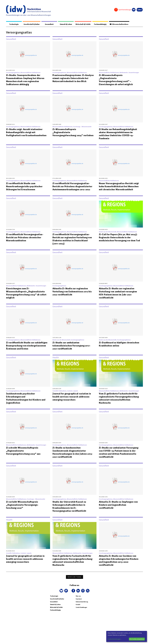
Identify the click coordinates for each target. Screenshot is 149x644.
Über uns (78, 599)
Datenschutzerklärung (82, 605)
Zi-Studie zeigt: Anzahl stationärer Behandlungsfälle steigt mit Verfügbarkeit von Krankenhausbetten (27, 132)
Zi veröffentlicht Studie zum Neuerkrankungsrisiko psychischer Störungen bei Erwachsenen (25, 186)
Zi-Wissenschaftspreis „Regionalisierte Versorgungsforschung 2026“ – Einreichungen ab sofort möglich (116, 80)
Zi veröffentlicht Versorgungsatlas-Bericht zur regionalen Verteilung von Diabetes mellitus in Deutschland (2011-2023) (73, 239)
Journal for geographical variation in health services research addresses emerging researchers (72, 400)
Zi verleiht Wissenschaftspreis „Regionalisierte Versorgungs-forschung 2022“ (23, 508)
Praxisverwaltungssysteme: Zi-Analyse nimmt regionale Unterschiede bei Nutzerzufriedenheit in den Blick (73, 80)
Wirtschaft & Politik (81, 24)
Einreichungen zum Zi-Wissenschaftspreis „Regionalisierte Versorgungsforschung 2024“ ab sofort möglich (26, 293)
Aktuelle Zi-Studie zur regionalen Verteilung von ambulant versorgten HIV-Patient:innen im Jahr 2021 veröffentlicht (118, 293)
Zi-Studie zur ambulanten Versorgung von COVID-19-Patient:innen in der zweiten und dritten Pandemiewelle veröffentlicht (119, 455)
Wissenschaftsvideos (118, 24)
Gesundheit (48, 24)
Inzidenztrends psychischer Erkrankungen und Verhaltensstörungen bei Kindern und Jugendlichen (26, 401)
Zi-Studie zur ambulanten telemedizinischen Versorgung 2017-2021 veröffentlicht (72, 346)
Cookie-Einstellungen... (115, 639)
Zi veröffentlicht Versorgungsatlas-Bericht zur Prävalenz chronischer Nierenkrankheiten (25, 238)
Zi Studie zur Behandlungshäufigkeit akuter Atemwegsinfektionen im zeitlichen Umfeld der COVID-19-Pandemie (119, 134)
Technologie (13, 24)
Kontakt (78, 608)
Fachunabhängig (99, 24)
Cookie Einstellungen (81, 610)
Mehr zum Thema (74, 580)
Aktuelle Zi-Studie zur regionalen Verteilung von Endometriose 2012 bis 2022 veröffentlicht (73, 292)
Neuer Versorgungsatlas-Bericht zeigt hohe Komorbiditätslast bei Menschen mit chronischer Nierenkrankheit (120, 186)
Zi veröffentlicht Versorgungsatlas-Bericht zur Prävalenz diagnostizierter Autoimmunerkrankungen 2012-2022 (73, 186)
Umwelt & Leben (63, 24)
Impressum (79, 602)
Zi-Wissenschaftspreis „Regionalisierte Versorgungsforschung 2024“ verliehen (69, 134)
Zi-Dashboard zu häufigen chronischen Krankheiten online (116, 344)
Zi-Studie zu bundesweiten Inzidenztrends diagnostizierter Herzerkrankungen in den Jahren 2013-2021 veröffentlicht (73, 455)
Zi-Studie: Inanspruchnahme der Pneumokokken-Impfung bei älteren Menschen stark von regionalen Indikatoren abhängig (26, 80)
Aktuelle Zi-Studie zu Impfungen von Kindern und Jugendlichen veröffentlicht (119, 508)
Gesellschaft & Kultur (30, 24)
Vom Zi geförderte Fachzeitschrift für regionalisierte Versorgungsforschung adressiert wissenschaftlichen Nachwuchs (120, 401)
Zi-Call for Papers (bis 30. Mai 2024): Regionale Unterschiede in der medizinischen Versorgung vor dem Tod (119, 239)
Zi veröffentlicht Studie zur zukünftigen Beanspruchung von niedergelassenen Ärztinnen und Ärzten (24, 347)
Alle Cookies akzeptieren (137, 639)
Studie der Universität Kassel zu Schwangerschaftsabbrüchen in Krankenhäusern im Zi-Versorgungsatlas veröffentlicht (70, 509)
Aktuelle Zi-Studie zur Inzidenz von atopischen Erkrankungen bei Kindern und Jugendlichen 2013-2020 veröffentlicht (119, 564)
